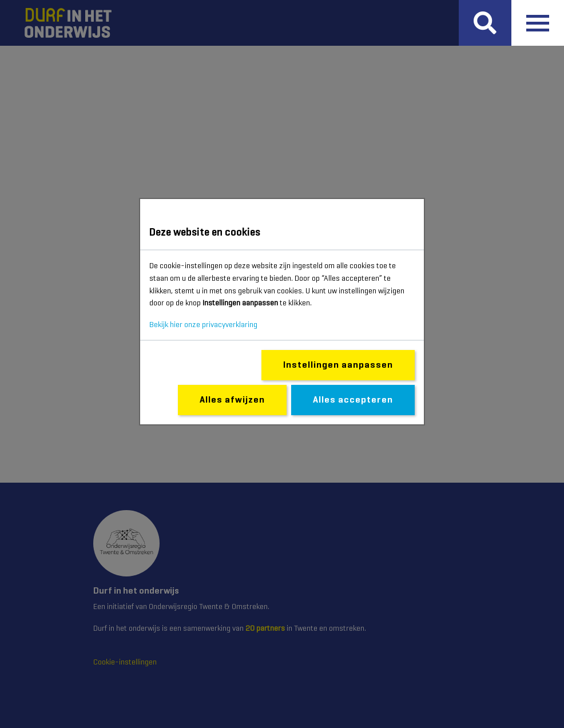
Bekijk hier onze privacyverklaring (203, 324)
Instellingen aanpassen (338, 365)
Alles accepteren (353, 399)
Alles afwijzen (232, 399)
